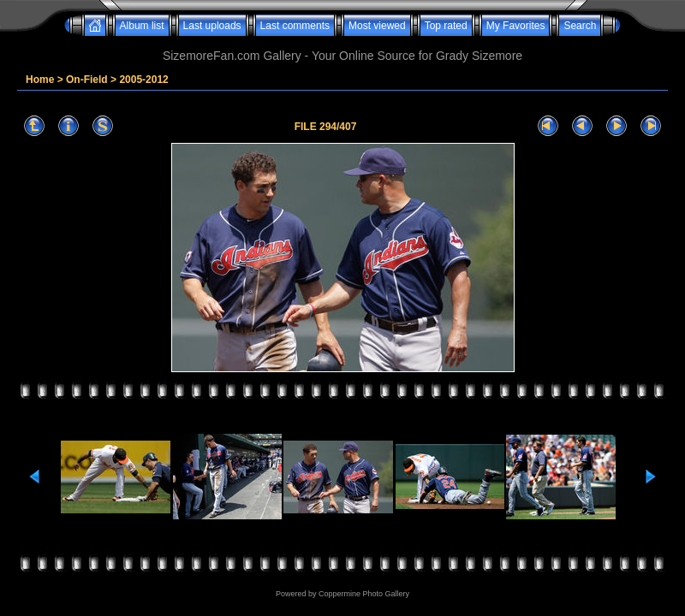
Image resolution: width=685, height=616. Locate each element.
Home (40, 80)
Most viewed (377, 26)
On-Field (87, 80)
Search (580, 26)
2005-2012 (143, 80)
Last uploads (212, 26)
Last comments (295, 26)
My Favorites (516, 26)
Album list (142, 26)
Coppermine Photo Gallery (364, 594)
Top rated (446, 26)
